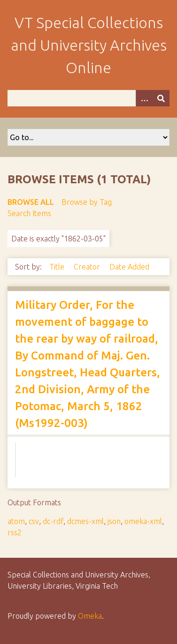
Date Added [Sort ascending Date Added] (129, 267)
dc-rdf (53, 521)
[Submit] (161, 98)
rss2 (15, 532)
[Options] (144, 98)
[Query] (88, 98)
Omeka (90, 616)
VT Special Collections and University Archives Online (89, 45)
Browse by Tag (87, 202)
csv (34, 521)
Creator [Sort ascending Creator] (88, 267)
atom (16, 521)
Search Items (29, 213)
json (114, 521)
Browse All (31, 202)
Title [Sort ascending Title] (58, 267)
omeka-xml (143, 521)
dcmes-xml (85, 521)
